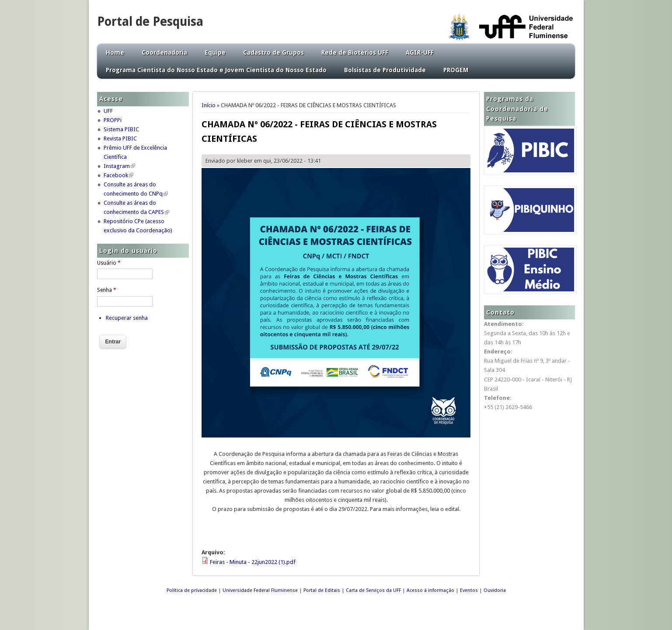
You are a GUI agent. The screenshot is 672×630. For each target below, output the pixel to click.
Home (115, 52)
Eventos (469, 590)
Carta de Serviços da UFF (373, 590)
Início (209, 105)
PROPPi (113, 120)
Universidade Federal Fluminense (260, 590)
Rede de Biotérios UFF (355, 52)
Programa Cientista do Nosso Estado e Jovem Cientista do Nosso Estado (216, 70)
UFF (108, 111)
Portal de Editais (322, 590)
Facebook (118, 175)
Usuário (109, 263)
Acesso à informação (430, 590)
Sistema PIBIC (121, 129)
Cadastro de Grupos (273, 52)
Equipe (215, 52)
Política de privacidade (192, 590)
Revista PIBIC (120, 138)
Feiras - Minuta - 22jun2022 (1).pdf (253, 562)
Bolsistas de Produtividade (385, 70)
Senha (107, 290)
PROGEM (456, 70)
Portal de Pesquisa (150, 22)
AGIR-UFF (420, 52)
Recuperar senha (127, 318)
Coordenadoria (164, 52)
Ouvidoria (495, 590)
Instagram (119, 166)
